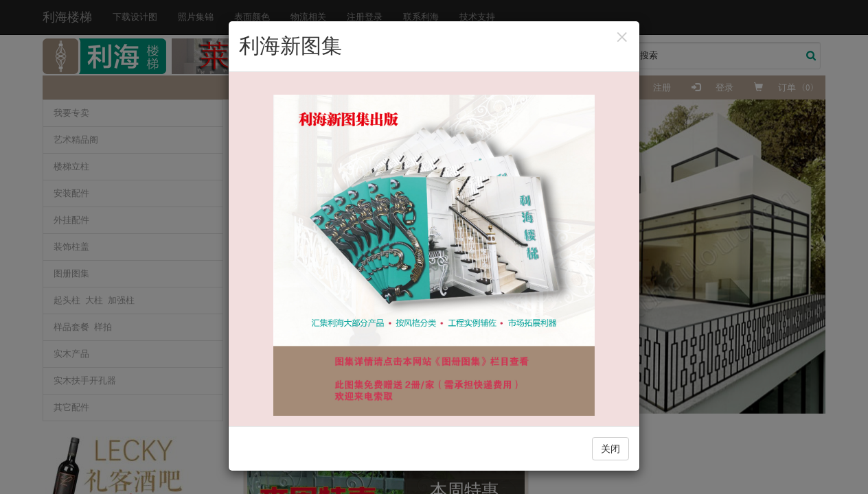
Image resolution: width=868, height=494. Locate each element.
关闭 (610, 449)
